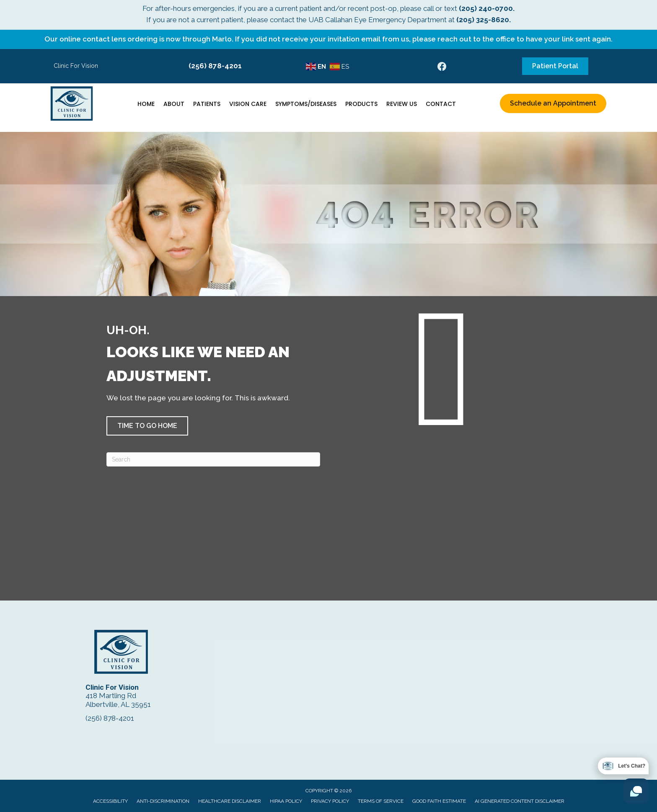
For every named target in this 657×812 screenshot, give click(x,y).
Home (146, 104)
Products (361, 104)
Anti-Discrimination (163, 801)
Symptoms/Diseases (306, 104)
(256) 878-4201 (215, 66)
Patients (207, 104)
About (174, 104)
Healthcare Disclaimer (230, 801)
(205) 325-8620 (483, 20)
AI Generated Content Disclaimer (520, 801)
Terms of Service (381, 801)
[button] (147, 426)
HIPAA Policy (286, 801)
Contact (441, 104)
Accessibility (110, 801)
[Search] (213, 459)
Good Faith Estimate (439, 801)
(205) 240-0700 (486, 8)
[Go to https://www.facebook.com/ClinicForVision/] (442, 68)
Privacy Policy (330, 801)
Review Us (402, 104)
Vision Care (248, 104)
